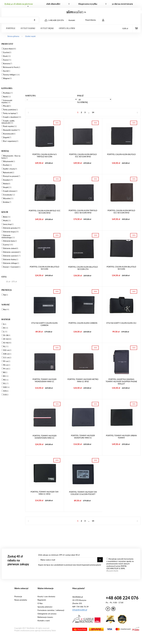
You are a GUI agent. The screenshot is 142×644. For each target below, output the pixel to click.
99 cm (7, 361)
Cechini (7, 52)
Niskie (7, 184)
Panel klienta (91, 20)
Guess (7, 60)
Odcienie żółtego (11, 263)
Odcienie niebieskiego (8, 236)
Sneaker (8, 180)
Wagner (7, 78)
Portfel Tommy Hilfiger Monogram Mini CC (44, 380)
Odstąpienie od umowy (47, 614)
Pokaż (80, 96)
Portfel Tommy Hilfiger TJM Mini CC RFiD (44, 493)
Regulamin (42, 600)
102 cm (7, 350)
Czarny (8, 245)
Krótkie (7, 202)
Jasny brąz (8, 224)
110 (6, 395)
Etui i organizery (11, 141)
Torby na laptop (10, 113)
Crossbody (9, 195)
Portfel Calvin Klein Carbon (83, 323)
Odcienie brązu (11, 232)
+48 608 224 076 (122, 598)
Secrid (7, 71)
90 (6, 380)
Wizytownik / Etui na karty (11, 157)
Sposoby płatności (45, 607)
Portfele (8, 93)
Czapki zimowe (10, 191)
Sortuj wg (30, 96)
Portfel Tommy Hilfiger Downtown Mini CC (45, 437)
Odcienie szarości (12, 256)
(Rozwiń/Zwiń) (112, 571)
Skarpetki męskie (12, 130)
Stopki (7, 187)
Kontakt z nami (44, 621)
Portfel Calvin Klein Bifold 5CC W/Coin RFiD (83, 155)
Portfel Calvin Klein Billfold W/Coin (44, 268)
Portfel (8, 165)
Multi (7, 220)
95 (6, 383)
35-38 (7, 335)
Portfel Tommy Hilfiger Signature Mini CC (83, 437)
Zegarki (7, 137)
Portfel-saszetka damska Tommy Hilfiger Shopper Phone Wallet (121, 382)
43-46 (7, 343)
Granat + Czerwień (12, 267)
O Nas (40, 603)
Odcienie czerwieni (12, 252)
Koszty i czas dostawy (46, 596)
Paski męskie (10, 126)
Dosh (7, 56)
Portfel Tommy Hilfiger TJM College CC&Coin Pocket (83, 493)
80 (5, 372)
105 (6, 391)
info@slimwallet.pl (80, 610)
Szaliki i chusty (10, 169)
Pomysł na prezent (12, 176)
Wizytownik (9, 161)
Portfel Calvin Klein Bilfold (121, 154)
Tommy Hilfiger (11, 75)
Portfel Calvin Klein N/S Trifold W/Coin (45, 155)
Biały (7, 217)
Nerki (7, 97)
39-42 (7, 339)
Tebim (54, 630)
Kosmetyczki (9, 134)
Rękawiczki (9, 172)
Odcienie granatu (12, 228)
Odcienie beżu (10, 241)
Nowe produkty (21, 600)
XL (6, 346)
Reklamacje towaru (45, 617)
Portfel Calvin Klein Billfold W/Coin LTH (83, 268)
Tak (6, 295)
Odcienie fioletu (11, 259)
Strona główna (13, 36)
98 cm (7, 365)
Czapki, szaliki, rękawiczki (8, 122)
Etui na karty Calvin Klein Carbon (44, 324)
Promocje (18, 596)
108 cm (7, 354)
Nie (6, 309)
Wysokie (8, 198)
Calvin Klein (10, 49)
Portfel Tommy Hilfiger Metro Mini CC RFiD (83, 380)
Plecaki (7, 106)
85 (6, 376)
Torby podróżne (11, 110)
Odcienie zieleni (11, 248)
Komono (8, 63)
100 (6, 387)
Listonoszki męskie (7, 101)
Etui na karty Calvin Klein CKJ (121, 323)
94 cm (7, 369)
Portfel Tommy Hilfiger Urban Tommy (121, 437)
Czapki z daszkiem (12, 117)
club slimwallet (53, 4)
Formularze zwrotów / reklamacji (51, 610)
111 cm (7, 357)
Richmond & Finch (12, 67)
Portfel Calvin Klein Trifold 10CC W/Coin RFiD (83, 212)
